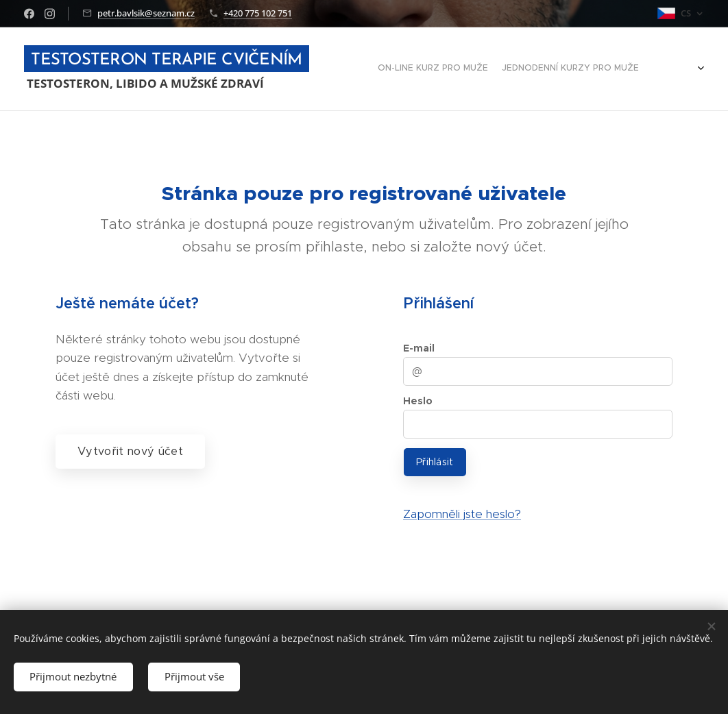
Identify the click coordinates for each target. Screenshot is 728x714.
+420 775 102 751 (258, 13)
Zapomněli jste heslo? (462, 514)
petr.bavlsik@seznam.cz (146, 13)
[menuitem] (610, 69)
